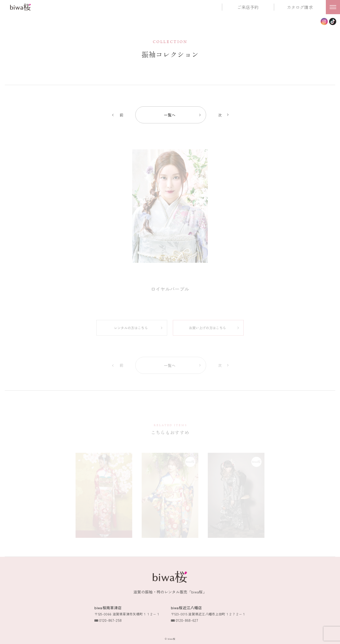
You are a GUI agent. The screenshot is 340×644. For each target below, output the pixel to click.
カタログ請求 (300, 7)
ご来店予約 (248, 7)
